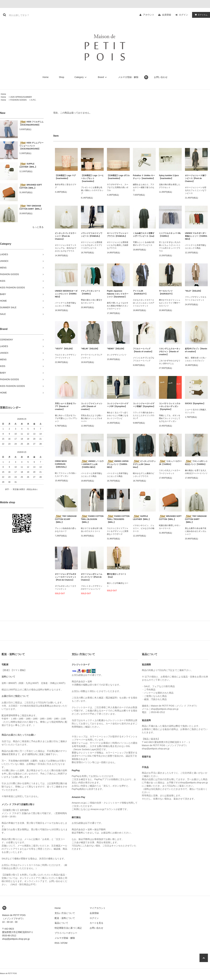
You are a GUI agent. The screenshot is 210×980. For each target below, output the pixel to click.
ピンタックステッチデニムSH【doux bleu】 (144, 464)
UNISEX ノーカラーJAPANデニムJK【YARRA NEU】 (92, 464)
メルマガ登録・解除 (128, 77)
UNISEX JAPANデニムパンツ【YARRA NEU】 (118, 464)
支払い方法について (65, 913)
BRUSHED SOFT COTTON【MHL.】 (31, 186)
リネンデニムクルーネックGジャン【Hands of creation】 (170, 352)
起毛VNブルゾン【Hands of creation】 (196, 350)
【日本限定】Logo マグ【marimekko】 (65, 177)
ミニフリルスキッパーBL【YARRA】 (170, 235)
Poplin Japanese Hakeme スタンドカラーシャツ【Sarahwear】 (118, 294)
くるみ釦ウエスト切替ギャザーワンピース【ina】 (144, 235)
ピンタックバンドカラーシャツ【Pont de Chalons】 (66, 236)
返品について (61, 923)
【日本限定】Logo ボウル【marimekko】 (118, 177)
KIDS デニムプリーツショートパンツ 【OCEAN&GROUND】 (31, 146)
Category (81, 77)
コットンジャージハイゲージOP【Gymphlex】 (118, 405)
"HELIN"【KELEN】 (90, 349)
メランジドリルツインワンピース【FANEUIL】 (92, 235)
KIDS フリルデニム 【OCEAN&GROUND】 (31, 123)
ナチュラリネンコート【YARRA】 (91, 292)
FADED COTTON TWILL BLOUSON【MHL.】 (92, 519)
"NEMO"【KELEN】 (116, 349)
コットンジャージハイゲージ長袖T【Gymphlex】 (144, 405)
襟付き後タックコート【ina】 (117, 576)
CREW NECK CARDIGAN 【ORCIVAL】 (61, 464)
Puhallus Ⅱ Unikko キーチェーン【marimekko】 (144, 177)
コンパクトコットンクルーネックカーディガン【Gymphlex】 (170, 406)
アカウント (149, 15)
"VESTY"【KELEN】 (64, 349)
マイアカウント (98, 908)
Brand (103, 77)
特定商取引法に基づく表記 (68, 928)
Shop (61, 77)
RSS (57, 943)
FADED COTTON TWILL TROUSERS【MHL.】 (118, 519)
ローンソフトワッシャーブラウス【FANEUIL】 (118, 235)
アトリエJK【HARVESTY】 (140, 292)
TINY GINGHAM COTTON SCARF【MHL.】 (66, 519)
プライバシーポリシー (66, 933)
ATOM (64, 943)
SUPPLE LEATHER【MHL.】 (28, 165)
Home (45, 77)
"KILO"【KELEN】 (193, 291)
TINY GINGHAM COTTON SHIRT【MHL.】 (31, 207)
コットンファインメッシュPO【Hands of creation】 (92, 406)
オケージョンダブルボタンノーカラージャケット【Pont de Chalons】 (66, 577)
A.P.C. (34, 100)
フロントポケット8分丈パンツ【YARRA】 (196, 463)
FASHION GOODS (18, 100)
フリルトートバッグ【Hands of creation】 (143, 350)
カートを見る (96, 923)
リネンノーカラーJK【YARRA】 (170, 463)
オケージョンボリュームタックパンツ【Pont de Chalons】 (92, 577)
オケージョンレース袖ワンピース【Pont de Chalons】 (196, 178)
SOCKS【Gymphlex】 (195, 403)
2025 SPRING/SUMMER (21, 97)
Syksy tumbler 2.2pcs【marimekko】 (169, 177)
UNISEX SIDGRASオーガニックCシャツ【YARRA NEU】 (66, 294)
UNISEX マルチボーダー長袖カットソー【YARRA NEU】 (196, 236)
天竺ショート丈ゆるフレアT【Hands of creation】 (66, 406)
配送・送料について (65, 918)
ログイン (184, 15)
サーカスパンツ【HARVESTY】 (166, 292)
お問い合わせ (161, 77)
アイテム (200, 15)
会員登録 (167, 15)
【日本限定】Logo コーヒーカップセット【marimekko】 (92, 178)
